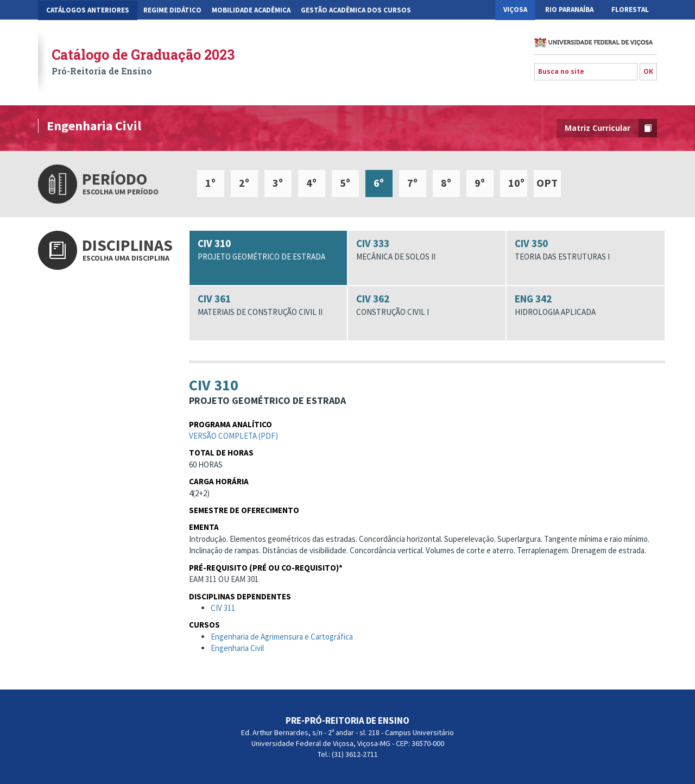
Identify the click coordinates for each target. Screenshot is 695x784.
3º (278, 183)
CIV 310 (268, 250)
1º (210, 183)
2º (244, 183)
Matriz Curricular (611, 128)
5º (345, 183)
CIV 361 (268, 305)
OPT (547, 183)
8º (446, 183)
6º (379, 183)
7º (412, 183)
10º (516, 183)
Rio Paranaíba (569, 10)
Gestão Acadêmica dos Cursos (356, 10)
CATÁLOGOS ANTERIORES (88, 10)
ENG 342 (585, 305)
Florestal (630, 10)
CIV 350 (585, 250)
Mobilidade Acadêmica (251, 10)
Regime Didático (172, 10)
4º (311, 183)
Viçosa (515, 10)
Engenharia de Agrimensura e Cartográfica (282, 641)
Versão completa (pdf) (233, 441)
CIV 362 (427, 305)
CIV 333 (427, 250)
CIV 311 (223, 613)
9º (480, 183)
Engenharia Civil (237, 653)
